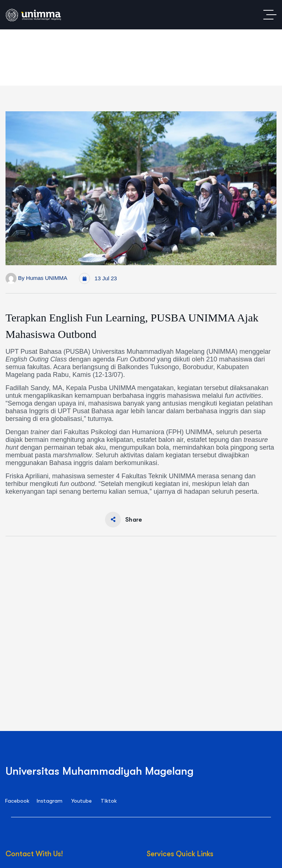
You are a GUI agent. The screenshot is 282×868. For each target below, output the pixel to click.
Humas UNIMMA (47, 278)
